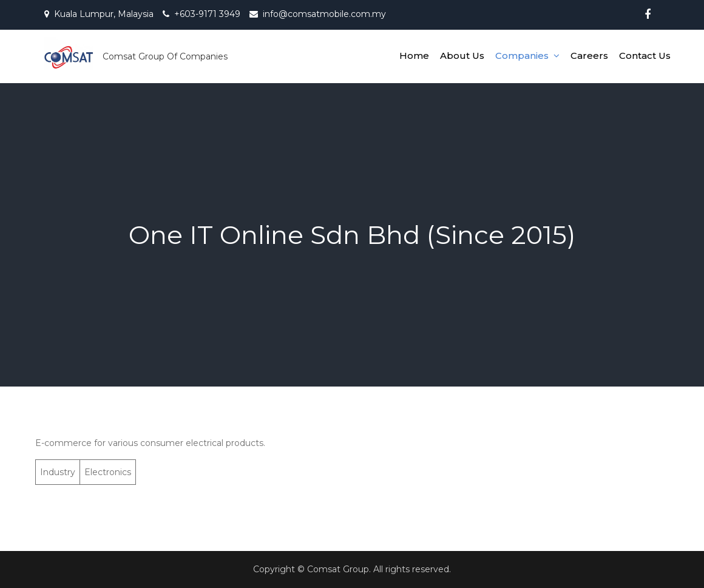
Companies (522, 56)
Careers (589, 56)
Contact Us (645, 56)
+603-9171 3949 (207, 14)
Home (414, 56)
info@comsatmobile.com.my (324, 14)
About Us (462, 56)
